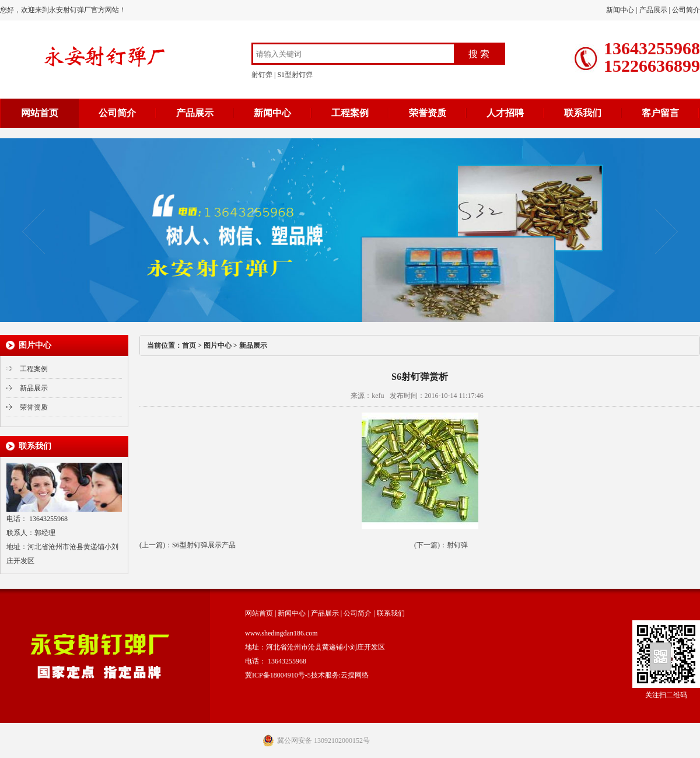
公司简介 (686, 10)
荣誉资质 (428, 113)
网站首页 (40, 113)
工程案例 (350, 113)
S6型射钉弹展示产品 (204, 545)
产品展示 (653, 10)
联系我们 (583, 113)
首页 (189, 345)
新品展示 (34, 388)
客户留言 (660, 113)
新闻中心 (620, 10)
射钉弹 (262, 75)
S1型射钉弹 (295, 75)
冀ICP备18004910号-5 (278, 675)
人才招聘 (505, 113)
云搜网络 (355, 675)
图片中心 (218, 345)
